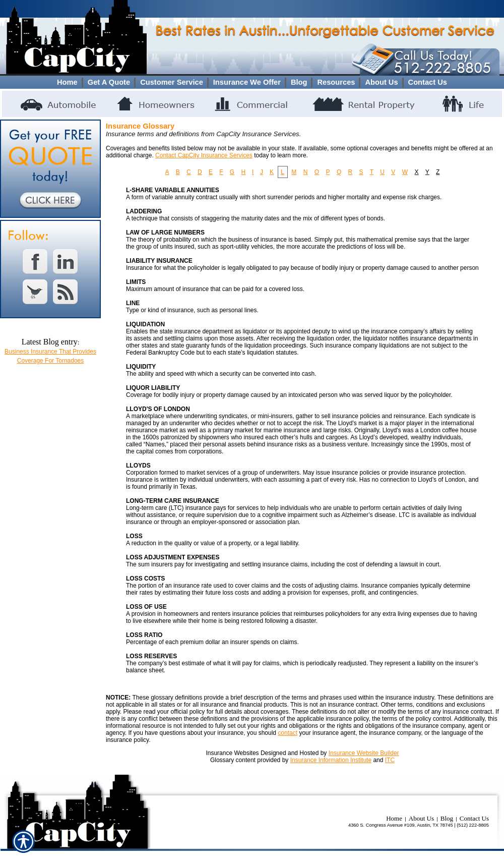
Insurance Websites (232, 753)
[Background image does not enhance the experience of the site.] (252, 82)
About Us (421, 818)
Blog (447, 818)
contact (288, 733)
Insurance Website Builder (364, 753)
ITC (390, 760)
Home (394, 818)
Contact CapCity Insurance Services (204, 155)
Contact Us (474, 818)
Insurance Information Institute (331, 760)
